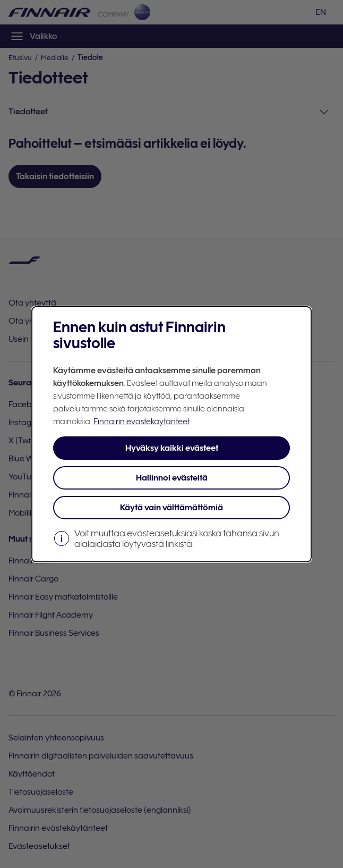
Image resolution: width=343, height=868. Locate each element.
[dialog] (171, 434)
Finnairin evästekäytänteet (142, 422)
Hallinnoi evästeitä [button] (172, 478)
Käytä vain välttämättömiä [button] (171, 508)
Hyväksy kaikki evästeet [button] (172, 448)
